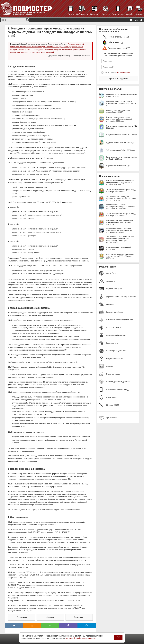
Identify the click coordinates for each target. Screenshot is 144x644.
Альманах (95, 14)
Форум (139, 14)
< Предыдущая (21, 617)
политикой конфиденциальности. (81, 638)
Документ (50, 617)
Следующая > (79, 617)
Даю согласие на (118, 72)
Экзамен (106, 14)
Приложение (118, 14)
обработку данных (124, 72)
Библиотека (82, 14)
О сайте (130, 14)
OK (118, 637)
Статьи (71, 14)
